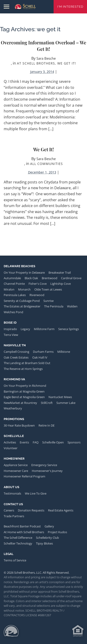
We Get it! (43, 149)
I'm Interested (70, 7)
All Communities (47, 164)
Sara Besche (46, 58)
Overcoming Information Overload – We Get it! (44, 46)
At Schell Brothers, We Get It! (47, 63)
